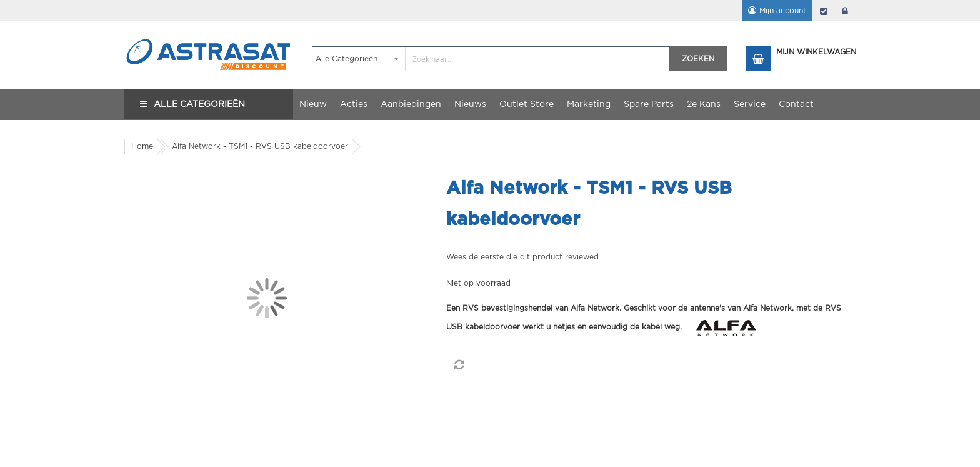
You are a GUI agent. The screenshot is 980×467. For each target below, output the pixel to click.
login (845, 11)
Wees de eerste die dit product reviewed (522, 257)
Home (142, 146)
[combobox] (491, 59)
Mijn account (783, 11)
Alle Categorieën (199, 104)
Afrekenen (824, 11)
